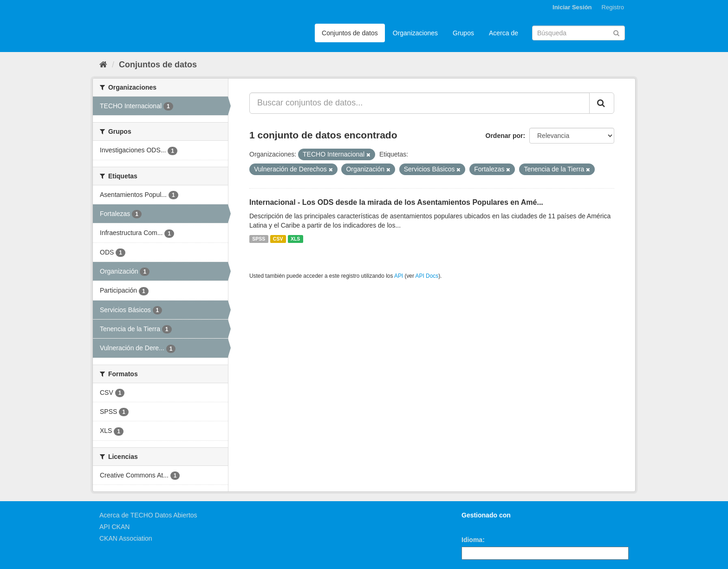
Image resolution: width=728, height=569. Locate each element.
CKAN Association (126, 538)
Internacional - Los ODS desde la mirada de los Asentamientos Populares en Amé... (396, 202)
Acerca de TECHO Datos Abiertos (148, 515)
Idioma (472, 540)
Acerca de (504, 33)
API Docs (427, 276)
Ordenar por (504, 136)
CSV (278, 239)
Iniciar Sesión (572, 7)
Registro (613, 7)
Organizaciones (415, 33)
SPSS (259, 239)
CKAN (477, 526)
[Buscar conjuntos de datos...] (419, 103)
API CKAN (114, 527)
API (399, 276)
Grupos (463, 33)
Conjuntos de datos (350, 33)
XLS (295, 239)
